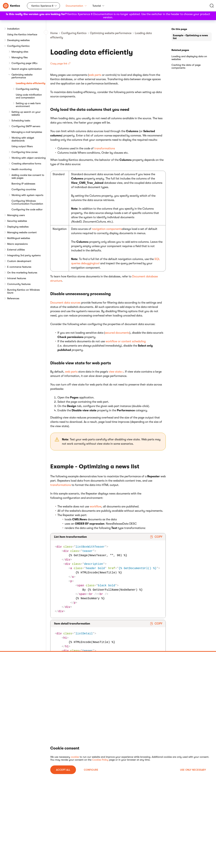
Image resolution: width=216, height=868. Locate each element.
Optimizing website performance (22, 76)
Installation (13, 29)
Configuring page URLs (24, 63)
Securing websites (17, 221)
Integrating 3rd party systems (24, 255)
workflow (96, 507)
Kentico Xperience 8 (42, 6)
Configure (91, 770)
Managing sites (20, 52)
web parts (95, 75)
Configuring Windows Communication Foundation (27, 202)
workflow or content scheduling (126, 341)
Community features (19, 284)
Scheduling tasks (21, 120)
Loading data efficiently (31, 83)
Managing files (20, 57)
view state (115, 372)
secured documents (117, 333)
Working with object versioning (29, 158)
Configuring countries (24, 189)
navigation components (107, 229)
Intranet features (17, 278)
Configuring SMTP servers (26, 126)
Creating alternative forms (26, 164)
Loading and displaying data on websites (189, 58)
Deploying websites (18, 227)
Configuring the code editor (27, 209)
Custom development (19, 261)
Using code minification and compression (29, 96)
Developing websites (18, 40)
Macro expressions (17, 244)
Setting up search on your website (26, 113)
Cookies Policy (100, 760)
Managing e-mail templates (27, 132)
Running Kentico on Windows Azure (23, 291)
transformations (105, 148)
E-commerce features (19, 267)
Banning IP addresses (23, 184)
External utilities (16, 250)
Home (54, 33)
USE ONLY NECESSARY (193, 770)
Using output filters (22, 146)
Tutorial (98, 6)
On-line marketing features (22, 273)
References (13, 298)
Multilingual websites (19, 238)
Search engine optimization (27, 69)
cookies (75, 757)
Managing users (16, 215)
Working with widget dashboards (23, 139)
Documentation (76, 6)
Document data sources (65, 303)
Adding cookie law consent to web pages (28, 176)
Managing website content (22, 232)
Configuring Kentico (18, 46)
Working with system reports (27, 195)
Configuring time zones (25, 152)
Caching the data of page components (186, 66)
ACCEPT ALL (63, 770)
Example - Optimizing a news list (190, 37)
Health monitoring (22, 169)
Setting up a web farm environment (28, 105)
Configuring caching (27, 89)
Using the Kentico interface (22, 34)
